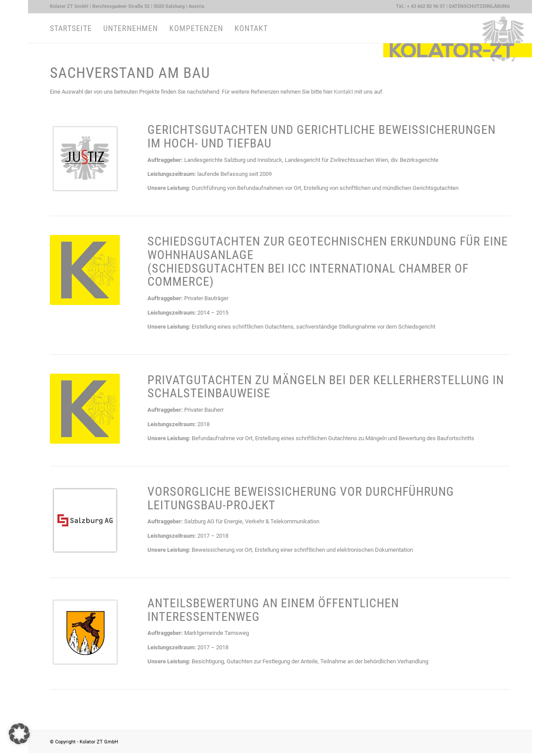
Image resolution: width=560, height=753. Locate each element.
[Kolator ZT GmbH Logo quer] (458, 28)
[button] (19, 734)
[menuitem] (127, 7)
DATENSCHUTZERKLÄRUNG (479, 6)
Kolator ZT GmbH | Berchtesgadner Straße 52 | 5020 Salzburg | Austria (127, 6)
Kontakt (343, 92)
